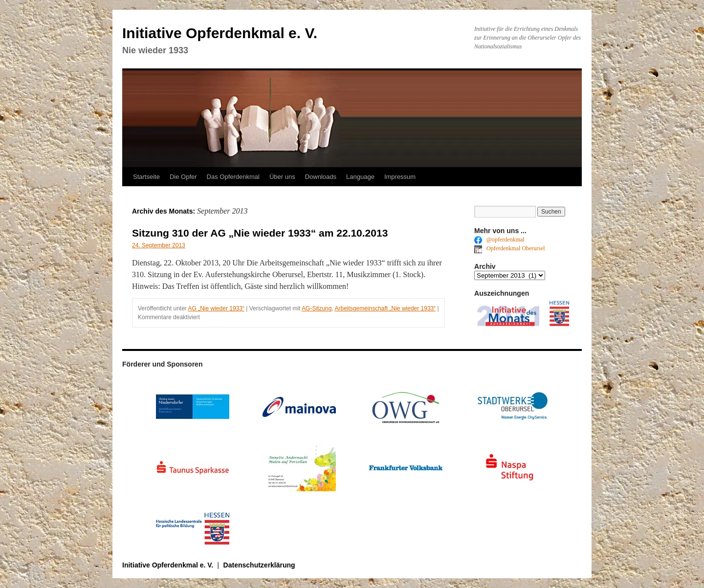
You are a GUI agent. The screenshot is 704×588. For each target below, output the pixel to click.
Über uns (282, 177)
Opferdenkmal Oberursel (510, 248)
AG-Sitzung (317, 308)
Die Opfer (183, 177)
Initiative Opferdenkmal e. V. (220, 33)
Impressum (400, 177)
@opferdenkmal (499, 240)
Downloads (321, 177)
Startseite (146, 177)
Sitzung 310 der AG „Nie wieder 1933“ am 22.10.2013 (260, 233)
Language (360, 177)
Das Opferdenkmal (233, 177)
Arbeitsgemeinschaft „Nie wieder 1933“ (385, 308)
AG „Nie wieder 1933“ (216, 308)
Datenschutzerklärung (259, 565)
